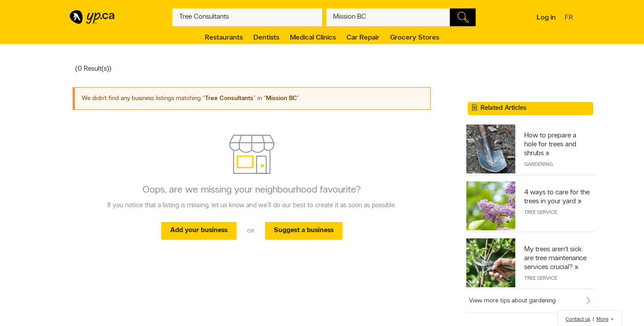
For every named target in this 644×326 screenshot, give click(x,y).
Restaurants (224, 38)
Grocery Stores (415, 38)
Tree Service (541, 213)
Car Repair (363, 38)
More (602, 319)
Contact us (578, 319)
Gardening (538, 165)
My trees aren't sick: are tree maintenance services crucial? (555, 258)
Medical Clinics (313, 38)
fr (570, 18)
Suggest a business (304, 231)
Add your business (199, 231)
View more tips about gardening (512, 301)
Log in (546, 18)
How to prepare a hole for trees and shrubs (550, 145)
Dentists (266, 38)
